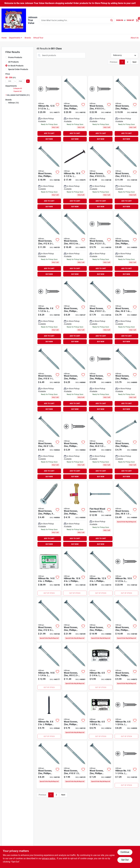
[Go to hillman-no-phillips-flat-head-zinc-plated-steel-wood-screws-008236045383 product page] (75, 573)
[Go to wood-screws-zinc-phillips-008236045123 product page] (100, 620)
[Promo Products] (6, 57)
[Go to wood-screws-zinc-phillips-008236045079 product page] (126, 667)
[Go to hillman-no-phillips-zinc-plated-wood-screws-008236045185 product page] (126, 765)
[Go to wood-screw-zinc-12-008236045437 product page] (100, 244)
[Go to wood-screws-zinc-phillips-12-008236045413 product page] (75, 312)
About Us (135, 38)
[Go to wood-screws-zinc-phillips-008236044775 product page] (126, 379)
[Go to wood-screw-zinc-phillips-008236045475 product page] (126, 109)
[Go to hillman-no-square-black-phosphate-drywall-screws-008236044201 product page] (100, 667)
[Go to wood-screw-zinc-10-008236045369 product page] (100, 109)
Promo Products (15, 57)
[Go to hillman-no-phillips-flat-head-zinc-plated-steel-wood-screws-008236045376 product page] (126, 573)
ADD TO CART (49, 133)
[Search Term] (77, 20)
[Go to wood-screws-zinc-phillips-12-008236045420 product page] (49, 765)
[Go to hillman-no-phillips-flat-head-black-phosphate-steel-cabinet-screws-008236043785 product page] (49, 716)
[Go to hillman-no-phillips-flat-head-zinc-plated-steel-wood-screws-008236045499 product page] (49, 109)
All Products (13, 62)
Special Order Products (18, 69)
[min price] (10, 81)
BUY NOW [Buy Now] (49, 139)
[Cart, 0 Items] (137, 20)
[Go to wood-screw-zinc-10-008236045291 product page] (100, 312)
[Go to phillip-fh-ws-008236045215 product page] (100, 514)
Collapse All (18, 88)
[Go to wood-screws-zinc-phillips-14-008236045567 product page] (49, 177)
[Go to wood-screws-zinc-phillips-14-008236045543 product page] (126, 620)
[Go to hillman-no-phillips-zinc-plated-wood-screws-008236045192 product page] (49, 312)
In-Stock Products (16, 66)
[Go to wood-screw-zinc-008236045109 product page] (75, 667)
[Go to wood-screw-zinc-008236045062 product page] (126, 514)
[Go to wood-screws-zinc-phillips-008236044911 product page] (126, 244)
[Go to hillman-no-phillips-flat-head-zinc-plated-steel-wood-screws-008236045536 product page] (49, 667)
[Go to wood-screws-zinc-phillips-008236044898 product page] (100, 765)
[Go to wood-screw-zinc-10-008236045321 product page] (126, 177)
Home (4, 38)
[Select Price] (28, 81)
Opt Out (125, 860)
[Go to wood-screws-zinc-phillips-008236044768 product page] (49, 514)
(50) (14, 103)
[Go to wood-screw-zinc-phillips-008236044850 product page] (100, 379)
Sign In (120, 20)
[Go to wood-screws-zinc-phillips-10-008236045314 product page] (75, 716)
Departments (15, 38)
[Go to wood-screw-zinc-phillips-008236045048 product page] (75, 447)
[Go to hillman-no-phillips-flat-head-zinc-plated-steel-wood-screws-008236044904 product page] (126, 716)
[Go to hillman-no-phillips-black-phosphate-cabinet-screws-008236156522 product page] (75, 177)
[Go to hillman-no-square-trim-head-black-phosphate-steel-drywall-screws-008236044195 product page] (100, 716)
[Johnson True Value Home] (14, 20)
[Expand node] (6, 95)
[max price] (20, 81)
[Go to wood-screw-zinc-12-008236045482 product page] (49, 620)
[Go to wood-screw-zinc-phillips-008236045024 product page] (75, 379)
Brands (28, 38)
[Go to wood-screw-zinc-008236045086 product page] (75, 244)
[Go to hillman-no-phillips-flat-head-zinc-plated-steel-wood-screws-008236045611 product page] (49, 573)
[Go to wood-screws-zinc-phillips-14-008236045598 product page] (75, 109)
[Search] (112, 20)
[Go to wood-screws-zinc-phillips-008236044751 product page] (126, 447)
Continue (125, 852)
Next (134, 62)
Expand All (18, 91)
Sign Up (130, 20)
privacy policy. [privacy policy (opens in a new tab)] (49, 858)
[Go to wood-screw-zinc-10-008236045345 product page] (100, 177)
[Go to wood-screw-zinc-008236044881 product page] (49, 447)
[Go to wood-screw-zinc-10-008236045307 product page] (75, 765)
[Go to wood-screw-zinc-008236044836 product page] (100, 447)
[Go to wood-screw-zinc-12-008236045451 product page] (49, 244)
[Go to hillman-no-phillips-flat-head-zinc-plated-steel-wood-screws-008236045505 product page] (100, 573)
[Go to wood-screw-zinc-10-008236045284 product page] (49, 379)
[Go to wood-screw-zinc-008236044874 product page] (126, 312)
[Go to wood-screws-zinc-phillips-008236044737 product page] (75, 514)
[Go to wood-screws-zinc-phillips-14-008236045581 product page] (75, 620)
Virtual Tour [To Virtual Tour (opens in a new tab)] (38, 38)
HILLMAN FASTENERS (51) (18, 95)
